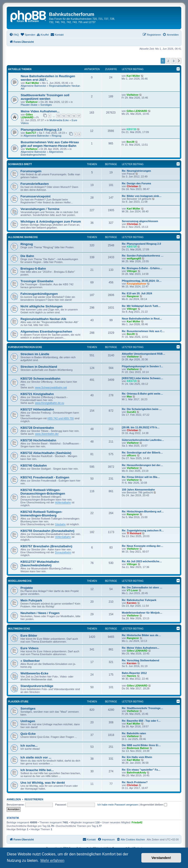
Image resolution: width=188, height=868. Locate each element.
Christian (133, 186)
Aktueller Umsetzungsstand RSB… (143, 354)
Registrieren (34, 799)
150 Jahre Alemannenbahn (138, 490)
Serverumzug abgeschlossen (140, 221)
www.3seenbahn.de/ (47, 434)
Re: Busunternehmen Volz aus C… (143, 331)
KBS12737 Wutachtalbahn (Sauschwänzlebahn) (40, 563)
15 (69, 116)
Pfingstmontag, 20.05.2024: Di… (142, 281)
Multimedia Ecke (59, 120)
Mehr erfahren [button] (52, 861)
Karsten (132, 603)
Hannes (132, 676)
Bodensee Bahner (138, 748)
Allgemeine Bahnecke (33, 86)
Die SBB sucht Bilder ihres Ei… (141, 745)
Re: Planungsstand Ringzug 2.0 (141, 244)
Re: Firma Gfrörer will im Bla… (141, 477)
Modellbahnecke (20, 581)
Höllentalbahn (63, 502)
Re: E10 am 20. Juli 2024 (137, 293)
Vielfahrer (32, 102)
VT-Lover (132, 590)
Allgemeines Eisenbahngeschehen (42, 153)
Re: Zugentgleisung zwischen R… (143, 530)
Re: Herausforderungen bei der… (142, 465)
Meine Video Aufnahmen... (40, 111)
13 (58, 116)
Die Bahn (27, 256)
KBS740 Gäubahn (34, 465)
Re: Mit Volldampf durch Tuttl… (141, 306)
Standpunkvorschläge (37, 686)
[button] (179, 61)
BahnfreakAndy (136, 773)
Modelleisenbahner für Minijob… (142, 613)
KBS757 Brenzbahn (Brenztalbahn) (46, 546)
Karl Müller (32, 83)
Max (129, 396)
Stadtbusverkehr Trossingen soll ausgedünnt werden (45, 97)
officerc (132, 455)
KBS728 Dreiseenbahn (37, 428)
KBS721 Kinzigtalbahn (37, 394)
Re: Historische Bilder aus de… (141, 635)
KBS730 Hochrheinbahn (38, 440)
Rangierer (133, 296)
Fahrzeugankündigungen (39, 294)
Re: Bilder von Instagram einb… (142, 196)
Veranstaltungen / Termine (40, 209)
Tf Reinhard (134, 533)
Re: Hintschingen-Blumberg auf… (143, 511)
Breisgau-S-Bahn (33, 269)
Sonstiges (46, 105)
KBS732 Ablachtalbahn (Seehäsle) (46, 453)
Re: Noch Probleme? (135, 782)
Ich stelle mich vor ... (36, 757)
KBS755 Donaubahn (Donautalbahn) (47, 531)
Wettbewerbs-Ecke (34, 673)
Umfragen (28, 721)
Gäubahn (60, 524)
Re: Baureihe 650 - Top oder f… (141, 721)
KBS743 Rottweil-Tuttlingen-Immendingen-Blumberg (41, 514)
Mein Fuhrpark (31, 600)
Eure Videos (30, 648)
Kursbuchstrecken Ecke (25, 347)
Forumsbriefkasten (35, 184)
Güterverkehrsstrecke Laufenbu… (143, 440)
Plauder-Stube (29, 105)
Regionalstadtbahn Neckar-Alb (43, 319)
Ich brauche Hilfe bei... (37, 770)
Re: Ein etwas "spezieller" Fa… (141, 770)
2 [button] (168, 61)
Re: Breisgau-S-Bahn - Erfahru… (142, 268)
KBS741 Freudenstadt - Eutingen (45, 477)
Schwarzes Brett (20, 164)
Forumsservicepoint (35, 196)
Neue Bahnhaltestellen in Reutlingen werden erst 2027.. (48, 78)
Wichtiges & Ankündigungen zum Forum (51, 222)
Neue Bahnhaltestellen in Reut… (142, 319)
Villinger (132, 271)
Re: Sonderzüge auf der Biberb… (142, 453)
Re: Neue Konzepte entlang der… (143, 546)
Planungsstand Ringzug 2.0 (41, 130)
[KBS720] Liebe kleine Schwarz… (143, 378)
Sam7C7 (31, 133)
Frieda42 (137, 822)
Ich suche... (29, 746)
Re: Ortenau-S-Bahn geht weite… (142, 394)
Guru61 (131, 412)
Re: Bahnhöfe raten (134, 733)
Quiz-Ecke (28, 734)
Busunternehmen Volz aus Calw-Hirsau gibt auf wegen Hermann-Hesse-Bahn (50, 144)
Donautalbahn (63, 552)
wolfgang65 (134, 258)
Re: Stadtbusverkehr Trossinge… (143, 708)
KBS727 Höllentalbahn (37, 409)
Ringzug (56, 136)
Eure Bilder (29, 636)
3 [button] (174, 61)
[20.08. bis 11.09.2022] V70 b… (141, 427)
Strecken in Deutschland (39, 367)
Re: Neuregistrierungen (136, 171)
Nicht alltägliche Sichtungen (42, 306)
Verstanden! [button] (161, 858)
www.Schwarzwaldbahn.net (51, 387)
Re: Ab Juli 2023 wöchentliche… (142, 561)
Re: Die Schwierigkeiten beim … (142, 409)
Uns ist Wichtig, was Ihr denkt (43, 783)
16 (74, 116)
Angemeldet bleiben (154, 805)
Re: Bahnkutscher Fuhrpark (139, 600)
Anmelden (14, 799)
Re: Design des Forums (136, 183)
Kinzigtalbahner (137, 284)
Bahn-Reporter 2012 (134, 673)
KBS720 (132, 129)
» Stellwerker (30, 661)
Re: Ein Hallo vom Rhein (137, 757)
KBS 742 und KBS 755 (61, 418)
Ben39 (131, 142)
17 (79, 116)
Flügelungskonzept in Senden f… (143, 366)
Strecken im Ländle (35, 354)
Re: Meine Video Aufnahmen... (141, 648)
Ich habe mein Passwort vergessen (118, 805)
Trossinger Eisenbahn (37, 281)
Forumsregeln (31, 171)
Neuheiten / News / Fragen (40, 613)
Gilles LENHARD (27, 116)
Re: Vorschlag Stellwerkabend (141, 660)
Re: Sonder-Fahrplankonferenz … (143, 256)
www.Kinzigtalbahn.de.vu (49, 403)
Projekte (27, 588)
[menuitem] (14, 35)
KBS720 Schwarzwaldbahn (40, 379)
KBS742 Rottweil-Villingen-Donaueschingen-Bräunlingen (43, 492)
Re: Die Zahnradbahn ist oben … (142, 587)
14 (64, 116)
